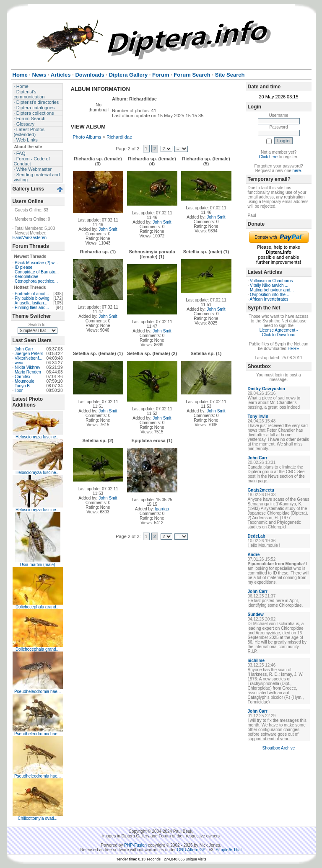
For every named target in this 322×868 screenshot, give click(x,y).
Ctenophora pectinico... (36, 281)
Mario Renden (28, 372)
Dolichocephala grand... (38, 607)
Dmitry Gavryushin (266, 389)
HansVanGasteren (30, 238)
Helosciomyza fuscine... (38, 437)
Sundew (256, 614)
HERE (293, 349)
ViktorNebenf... (29, 358)
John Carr (24, 349)
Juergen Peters (29, 354)
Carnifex (22, 377)
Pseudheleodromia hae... (38, 692)
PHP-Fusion (135, 845)
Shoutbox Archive (279, 748)
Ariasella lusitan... (31, 303)
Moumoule (25, 381)
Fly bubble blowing (32, 298)
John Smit (108, 229)
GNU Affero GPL (192, 850)
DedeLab (257, 536)
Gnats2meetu (261, 490)
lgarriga (162, 509)
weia (19, 363)
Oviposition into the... (269, 295)
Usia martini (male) (38, 565)
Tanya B (22, 386)
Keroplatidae (26, 277)
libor (19, 390)
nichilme (256, 661)
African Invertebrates (269, 299)
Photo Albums (87, 137)
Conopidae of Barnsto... (37, 272)
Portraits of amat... (32, 294)
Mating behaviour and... (272, 290)
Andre (254, 555)
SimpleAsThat (229, 850)
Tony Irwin (258, 416)
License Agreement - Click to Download (279, 332)
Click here (268, 157)
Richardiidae (119, 137)
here (297, 171)
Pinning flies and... (32, 308)
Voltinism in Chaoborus (271, 281)
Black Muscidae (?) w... (36, 263)
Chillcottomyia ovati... (37, 818)
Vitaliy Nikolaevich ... (269, 285)
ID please (23, 267)
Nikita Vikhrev (27, 367)
